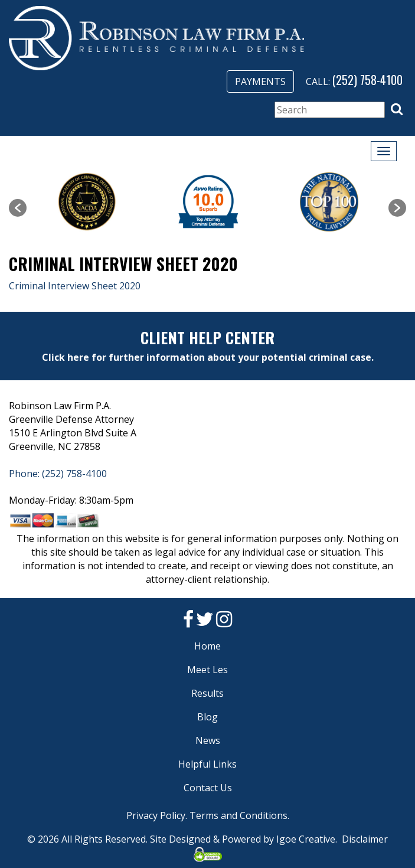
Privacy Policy (156, 815)
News (208, 740)
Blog (207, 717)
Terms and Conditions (238, 815)
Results (207, 693)
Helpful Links (207, 764)
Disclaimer (365, 839)
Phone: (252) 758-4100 (58, 474)
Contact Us (208, 788)
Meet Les (207, 670)
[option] (87, 202)
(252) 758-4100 (367, 80)
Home (207, 646)
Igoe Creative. (307, 839)
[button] (397, 109)
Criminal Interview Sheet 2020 (75, 286)
